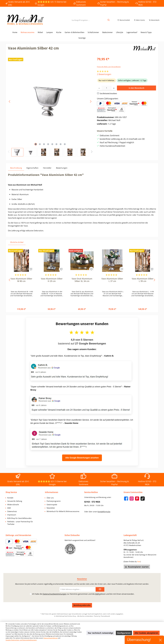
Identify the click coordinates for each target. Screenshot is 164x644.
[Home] (15, 35)
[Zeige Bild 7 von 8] (61, 147)
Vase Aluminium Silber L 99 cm (143, 282)
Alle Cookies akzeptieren (146, 633)
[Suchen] (109, 21)
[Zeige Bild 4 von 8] (48, 147)
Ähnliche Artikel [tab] (17, 245)
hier (139, 561)
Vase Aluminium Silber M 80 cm (21, 282)
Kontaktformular (104, 512)
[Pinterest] (137, 499)
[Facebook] (126, 499)
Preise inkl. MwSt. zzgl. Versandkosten (109, 69)
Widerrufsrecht (13, 505)
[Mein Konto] (139, 21)
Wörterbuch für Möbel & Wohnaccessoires (63, 511)
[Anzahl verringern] (99, 91)
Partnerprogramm (54, 501)
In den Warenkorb (136, 91)
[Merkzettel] (124, 21)
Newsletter (51, 508)
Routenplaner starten (137, 567)
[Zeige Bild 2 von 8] (40, 147)
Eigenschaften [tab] (32, 170)
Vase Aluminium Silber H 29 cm (52, 282)
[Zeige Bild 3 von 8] (44, 147)
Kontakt (10, 498)
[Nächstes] (91, 104)
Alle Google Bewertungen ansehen (82, 460)
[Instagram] (132, 499)
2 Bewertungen (104, 77)
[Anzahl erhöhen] (114, 91)
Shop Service (11, 492)
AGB (9, 508)
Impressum (12, 515)
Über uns (50, 498)
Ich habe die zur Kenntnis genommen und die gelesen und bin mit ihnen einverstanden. (83, 594)
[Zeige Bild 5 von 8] (52, 147)
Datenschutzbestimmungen (55, 594)
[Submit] (100, 589)
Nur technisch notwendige (101, 633)
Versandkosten (76, 614)
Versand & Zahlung (15, 501)
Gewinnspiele (52, 505)
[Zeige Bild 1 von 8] (36, 147)
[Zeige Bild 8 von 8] (65, 147)
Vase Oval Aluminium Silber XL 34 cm (82, 282)
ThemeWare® (105, 616)
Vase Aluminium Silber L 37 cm (112, 282)
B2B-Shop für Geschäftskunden (19, 518)
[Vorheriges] (10, 104)
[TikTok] (143, 499)
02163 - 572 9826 (92, 502)
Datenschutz (12, 511)
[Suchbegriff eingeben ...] (81, 21)
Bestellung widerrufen (82, 605)
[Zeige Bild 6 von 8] (56, 147)
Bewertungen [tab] (62, 170)
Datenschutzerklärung (51, 638)
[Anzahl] (107, 91)
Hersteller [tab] (47, 170)
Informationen (52, 492)
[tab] (16, 170)
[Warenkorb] (153, 21)
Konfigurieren (124, 633)
